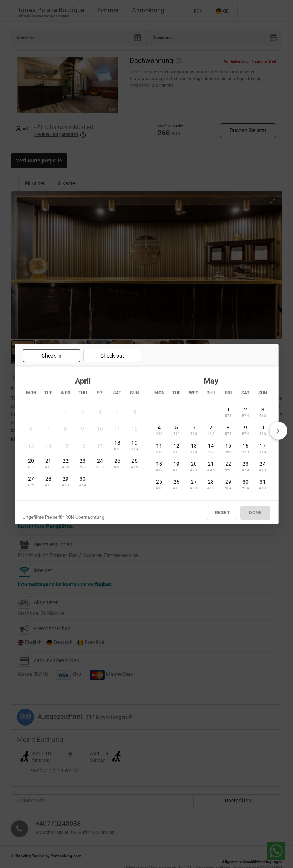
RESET (222, 513)
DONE (255, 513)
